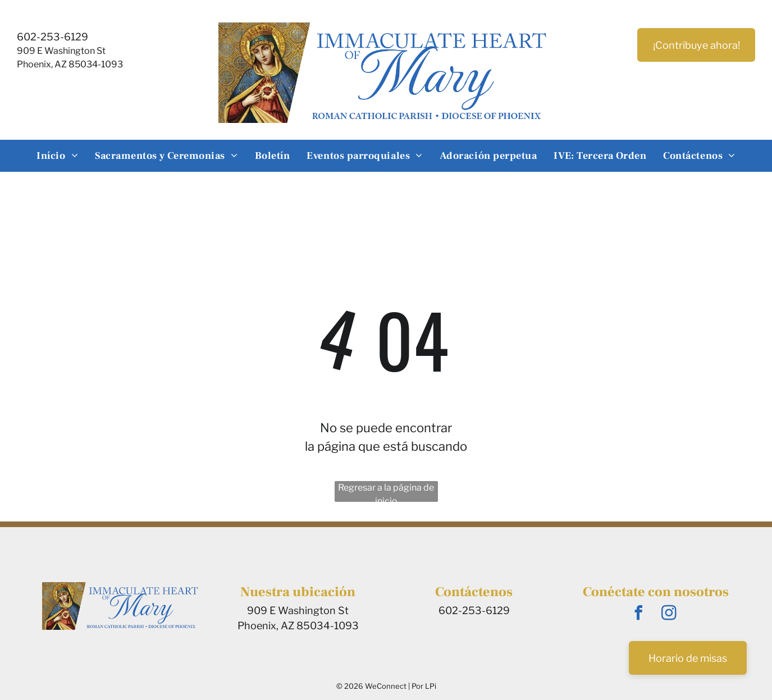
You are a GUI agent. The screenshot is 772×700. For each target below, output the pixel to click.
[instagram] (669, 614)
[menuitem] (57, 156)
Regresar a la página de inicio (386, 492)
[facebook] (639, 614)
